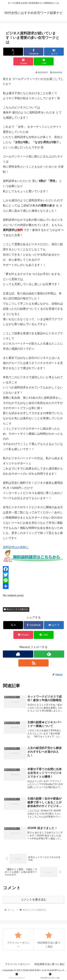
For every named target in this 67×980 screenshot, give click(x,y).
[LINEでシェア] (44, 61)
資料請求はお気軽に (16, 547)
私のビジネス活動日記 (16, 609)
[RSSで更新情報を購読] (34, 663)
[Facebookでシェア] (33, 52)
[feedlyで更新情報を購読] (49, 654)
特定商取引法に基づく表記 (49, 964)
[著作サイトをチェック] (18, 654)
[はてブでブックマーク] (54, 52)
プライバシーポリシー (18, 964)
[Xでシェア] (13, 52)
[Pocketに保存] (23, 61)
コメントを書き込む (34, 899)
